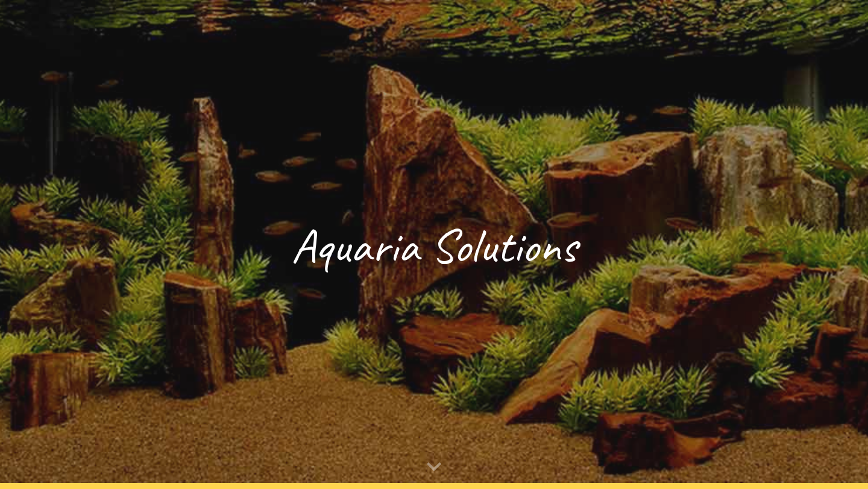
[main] (434, 244)
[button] (434, 467)
